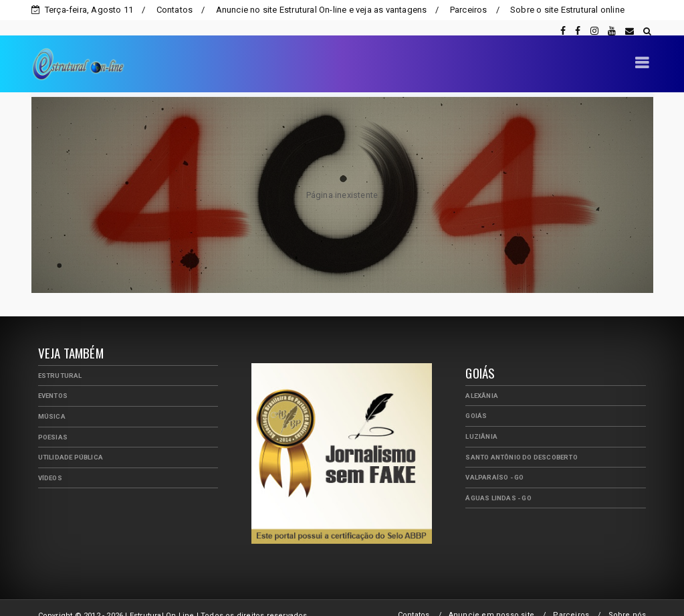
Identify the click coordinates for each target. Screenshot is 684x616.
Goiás (476, 400)
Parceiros (469, 10)
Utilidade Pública (71, 442)
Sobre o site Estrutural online (567, 10)
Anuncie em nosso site (491, 600)
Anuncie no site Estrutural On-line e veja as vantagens (322, 10)
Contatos (175, 10)
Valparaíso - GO (494, 462)
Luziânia (481, 421)
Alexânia (482, 380)
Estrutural (60, 360)
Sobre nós (628, 600)
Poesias (53, 422)
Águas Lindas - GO (498, 483)
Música (52, 401)
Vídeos (50, 463)
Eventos (53, 380)
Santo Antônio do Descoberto (521, 442)
